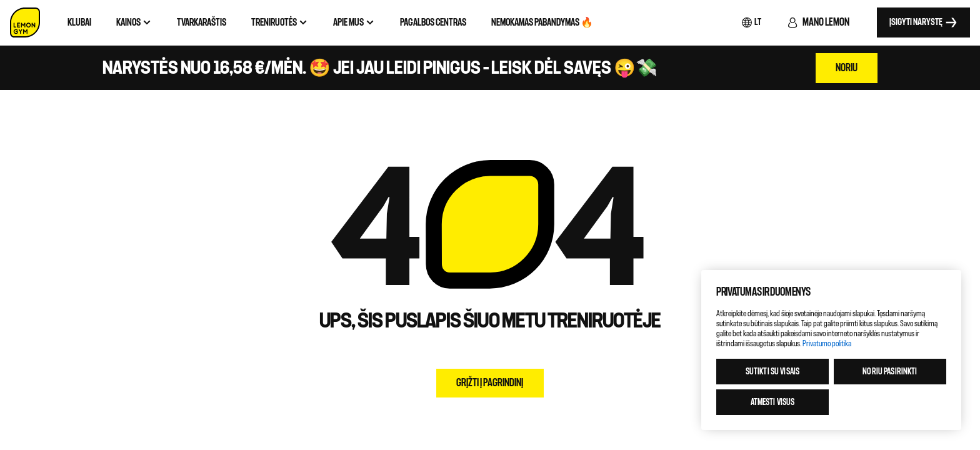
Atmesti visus (773, 402)
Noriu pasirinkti (890, 372)
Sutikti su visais (772, 372)
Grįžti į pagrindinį (490, 383)
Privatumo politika (827, 343)
